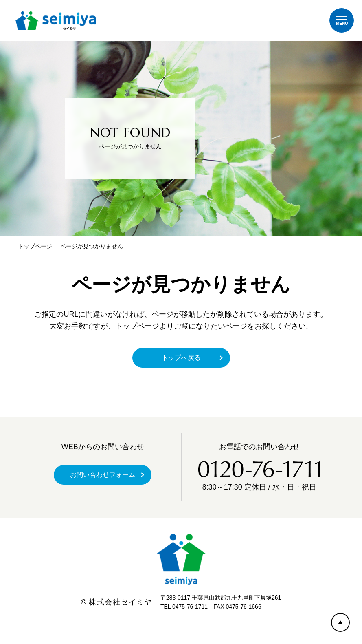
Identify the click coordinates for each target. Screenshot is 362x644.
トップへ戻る (181, 358)
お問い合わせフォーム (103, 475)
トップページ (35, 246)
